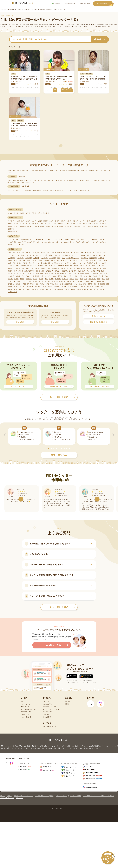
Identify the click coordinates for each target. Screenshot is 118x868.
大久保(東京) (97, 255)
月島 (106, 274)
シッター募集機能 (71, 419)
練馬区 (22, 224)
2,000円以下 (22, 242)
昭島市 (85, 224)
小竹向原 (40, 266)
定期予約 (11, 240)
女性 (82, 240)
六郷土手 (21, 289)
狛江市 (48, 226)
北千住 (86, 261)
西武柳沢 (65, 271)
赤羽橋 (73, 289)
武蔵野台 (56, 287)
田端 (46, 274)
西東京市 (11, 229)
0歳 (38, 242)
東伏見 (75, 281)
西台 (46, 279)
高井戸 (10, 274)
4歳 (53, 242)
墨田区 (45, 221)
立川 (27, 274)
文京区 (34, 221)
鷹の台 (16, 274)
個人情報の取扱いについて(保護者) (44, 796)
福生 (37, 284)
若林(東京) (35, 289)
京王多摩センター (58, 263)
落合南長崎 (93, 258)
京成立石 (11, 266)
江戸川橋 (57, 255)
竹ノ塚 (22, 274)
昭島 (23, 253)
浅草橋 (54, 253)
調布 (101, 274)
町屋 (85, 284)
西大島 (107, 276)
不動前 (42, 284)
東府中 (80, 281)
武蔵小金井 (29, 287)
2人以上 (88, 240)
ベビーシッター (55, 25)
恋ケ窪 (18, 266)
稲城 (104, 253)
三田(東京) (101, 284)
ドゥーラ (66, 240)
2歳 (46, 242)
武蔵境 (44, 287)
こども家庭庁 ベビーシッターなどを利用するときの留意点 (99, 796)
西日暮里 (58, 279)
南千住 (16, 287)
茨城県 (10, 213)
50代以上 (103, 242)
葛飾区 (34, 224)
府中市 (79, 224)
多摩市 (85, 226)
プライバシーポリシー (62, 796)
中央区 (18, 221)
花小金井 (17, 281)
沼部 (77, 279)
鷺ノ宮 (88, 266)
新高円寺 (96, 268)
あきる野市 (104, 226)
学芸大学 (68, 261)
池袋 (78, 253)
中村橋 (75, 276)
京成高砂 (104, 263)
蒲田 (29, 261)
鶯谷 (22, 255)
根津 (81, 279)
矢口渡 (83, 287)
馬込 (80, 284)
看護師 (73, 240)
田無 (42, 274)
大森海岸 (36, 258)
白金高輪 (60, 289)
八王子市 (48, 224)
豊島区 (99, 221)
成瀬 (90, 276)
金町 (24, 261)
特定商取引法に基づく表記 (7, 798)
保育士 (18, 240)
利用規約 (9, 796)
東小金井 (62, 281)
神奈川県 (46, 213)
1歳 (42, 242)
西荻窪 (10, 279)
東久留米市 (69, 226)
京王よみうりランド (79, 263)
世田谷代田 (73, 271)
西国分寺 (29, 279)
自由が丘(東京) (29, 271)
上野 (18, 255)
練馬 (86, 279)
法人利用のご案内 (85, 4)
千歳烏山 (88, 274)
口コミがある (21, 245)
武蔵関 (50, 287)
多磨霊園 (81, 274)
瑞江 (95, 284)
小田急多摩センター (73, 258)
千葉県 (34, 213)
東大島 (41, 281)
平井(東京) (100, 281)
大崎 (104, 255)
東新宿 (79, 289)
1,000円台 (102, 240)
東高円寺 (55, 281)
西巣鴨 (41, 279)
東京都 (40, 213)
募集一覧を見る (63, 455)
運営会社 (2, 796)
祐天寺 (97, 287)
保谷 (61, 284)
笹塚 (99, 266)
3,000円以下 (31, 242)
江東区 (51, 221)
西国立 (22, 279)
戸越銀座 (29, 276)
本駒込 (75, 284)
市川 (94, 253)
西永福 (95, 276)
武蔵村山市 (77, 226)
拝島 (99, 279)
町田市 (96, 224)
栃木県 (16, 213)
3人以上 (95, 240)
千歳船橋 (95, 274)
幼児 (83, 242)
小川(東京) (53, 258)
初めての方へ (56, 4)
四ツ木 (10, 289)
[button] (49, 448)
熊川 (35, 263)
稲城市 (91, 226)
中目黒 (80, 276)
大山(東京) (44, 258)
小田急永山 (84, 258)
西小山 (35, 279)
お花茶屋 (101, 258)
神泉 (16, 271)
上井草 (34, 261)
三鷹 (108, 284)
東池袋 (35, 281)
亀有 (58, 261)
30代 (92, 242)
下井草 (37, 268)
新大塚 (83, 268)
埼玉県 (28, 213)
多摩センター (59, 274)
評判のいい (12, 245)
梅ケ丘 (32, 255)
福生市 (43, 226)
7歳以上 (66, 242)
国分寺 (29, 266)
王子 (76, 255)
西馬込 (72, 279)
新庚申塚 (85, 289)
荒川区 (10, 224)
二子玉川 (18, 284)
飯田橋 (60, 253)
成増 (86, 276)
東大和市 (55, 226)
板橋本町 (88, 253)
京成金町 (90, 263)
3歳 (49, 242)
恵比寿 (71, 255)
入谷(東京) (12, 255)
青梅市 (73, 224)
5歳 (57, 242)
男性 (78, 240)
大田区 (69, 221)
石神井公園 (56, 268)
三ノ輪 (22, 287)
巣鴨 (43, 271)
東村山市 (23, 226)
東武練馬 (11, 276)
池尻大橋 (66, 253)
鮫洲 (103, 266)
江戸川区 (40, 224)
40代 (97, 242)
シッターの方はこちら (105, 4)
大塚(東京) (20, 258)
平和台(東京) (54, 284)
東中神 (69, 281)
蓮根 (107, 279)
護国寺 (76, 266)
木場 (10, 263)
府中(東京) (31, 284)
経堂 (14, 263)
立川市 (54, 224)
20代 (88, 242)
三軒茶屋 (17, 268)
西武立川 (57, 271)
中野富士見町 (62, 276)
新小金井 (103, 268)
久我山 (19, 263)
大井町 (89, 255)
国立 (30, 263)
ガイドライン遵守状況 (75, 796)
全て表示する (13, 232)
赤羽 (18, 253)
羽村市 (96, 226)
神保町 (38, 271)
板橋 (82, 253)
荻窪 (59, 258)
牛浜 (27, 255)
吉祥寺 (106, 261)
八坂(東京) (90, 287)
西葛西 (16, 279)
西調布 (51, 279)
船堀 (47, 284)
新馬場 (21, 271)
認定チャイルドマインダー (53, 240)
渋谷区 (82, 221)
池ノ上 (73, 253)
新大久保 (77, 268)
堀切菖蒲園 (68, 284)
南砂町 (10, 287)
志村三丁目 (29, 268)
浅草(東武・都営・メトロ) (42, 253)
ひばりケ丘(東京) (90, 281)
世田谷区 (75, 221)
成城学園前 (49, 271)
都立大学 (48, 276)
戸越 (23, 276)
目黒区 (63, 221)
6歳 (61, 242)
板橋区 (16, 224)
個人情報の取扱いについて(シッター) (23, 796)
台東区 (40, 221)
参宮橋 (10, 268)
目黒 (69, 287)
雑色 (103, 271)
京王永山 (68, 263)
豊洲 (42, 276)
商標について (20, 798)
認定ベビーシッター (37, 240)
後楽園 (24, 266)
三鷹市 (67, 224)
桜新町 (94, 266)
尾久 (63, 258)
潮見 (23, 268)
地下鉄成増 (44, 255)
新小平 (10, 271)
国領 (35, 266)
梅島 (37, 255)
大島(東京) (12, 258)
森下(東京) (76, 287)
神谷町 (53, 261)
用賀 (102, 287)
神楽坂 (10, 261)
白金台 (67, 289)
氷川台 (29, 281)
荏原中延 (65, 255)
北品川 (81, 261)
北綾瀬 (75, 261)
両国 (16, 289)
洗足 (88, 271)
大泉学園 (82, 255)
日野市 (16, 226)
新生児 (72, 242)
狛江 (51, 266)
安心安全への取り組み (70, 4)
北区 (104, 221)
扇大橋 (96, 289)
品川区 (57, 221)
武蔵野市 (61, 224)
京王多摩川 (47, 263)
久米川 (40, 263)
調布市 (91, 224)
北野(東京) (94, 261)
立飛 (37, 274)
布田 (24, 284)
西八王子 (65, 279)
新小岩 (89, 268)
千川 (79, 271)
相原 (10, 253)
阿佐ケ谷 (29, 253)
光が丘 (24, 281)
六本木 (28, 289)
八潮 (91, 289)
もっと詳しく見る (62, 607)
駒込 (55, 266)
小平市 (10, 226)
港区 (23, 221)
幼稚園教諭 (25, 240)
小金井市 (103, 224)
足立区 (28, 224)
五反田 (82, 266)
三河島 (90, 284)
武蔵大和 (64, 287)
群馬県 (22, 213)
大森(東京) (29, 258)
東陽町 (18, 276)
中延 (69, 276)
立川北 (32, 274)
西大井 (101, 276)
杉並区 (94, 221)
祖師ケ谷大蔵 (95, 271)
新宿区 (28, 221)
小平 (46, 266)
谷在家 (102, 289)
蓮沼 (103, 279)
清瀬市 (61, 226)
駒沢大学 (61, 266)
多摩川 (51, 274)
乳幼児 (78, 242)
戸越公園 (36, 276)
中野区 (88, 221)
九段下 (25, 263)
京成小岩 (97, 263)
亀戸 (62, 261)
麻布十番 (53, 289)
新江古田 (69, 268)
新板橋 (63, 268)
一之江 (99, 253)
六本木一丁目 (44, 289)
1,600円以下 (12, 242)
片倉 (20, 261)
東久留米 (48, 281)
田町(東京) (69, 274)
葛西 (16, 261)
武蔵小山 (37, 287)
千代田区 (11, 221)
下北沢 (48, 268)
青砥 (14, 253)
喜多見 (101, 261)
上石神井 (46, 261)
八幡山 (10, 281)
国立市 (37, 226)
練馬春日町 (92, 279)
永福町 (51, 255)
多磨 (75, 274)
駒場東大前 (69, 266)
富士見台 (11, 284)
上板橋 (40, 261)
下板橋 (43, 268)
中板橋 (54, 276)
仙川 (84, 271)
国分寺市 (30, 226)
